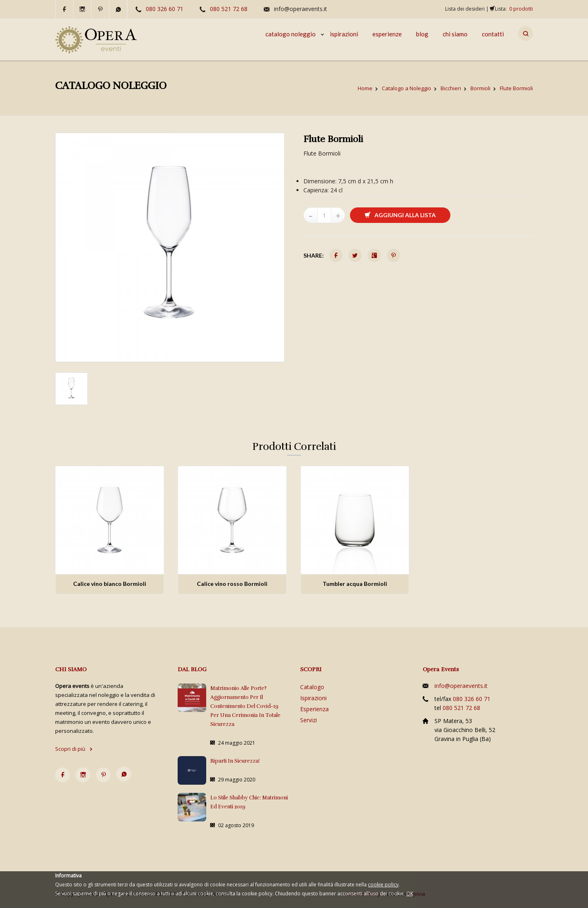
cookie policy (383, 885)
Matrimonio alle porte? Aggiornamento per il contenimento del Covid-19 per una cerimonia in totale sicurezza (245, 706)
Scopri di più (74, 749)
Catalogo (312, 687)
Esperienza (314, 709)
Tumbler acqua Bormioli (355, 584)
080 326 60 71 (165, 9)
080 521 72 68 (229, 9)
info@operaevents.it (301, 9)
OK (410, 894)
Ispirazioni (313, 698)
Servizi (308, 720)
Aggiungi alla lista (400, 215)
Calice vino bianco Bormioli (110, 584)
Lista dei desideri (465, 9)
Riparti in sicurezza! (235, 761)
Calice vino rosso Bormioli (232, 584)
